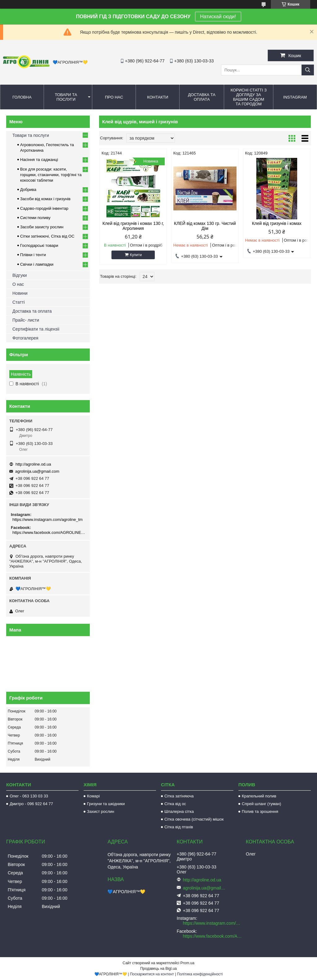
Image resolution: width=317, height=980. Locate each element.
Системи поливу (35, 218)
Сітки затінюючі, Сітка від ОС (47, 236)
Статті (19, 302)
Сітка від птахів (179, 827)
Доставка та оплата (202, 97)
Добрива (28, 190)
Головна (22, 97)
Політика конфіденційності (200, 974)
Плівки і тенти (33, 255)
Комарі (93, 796)
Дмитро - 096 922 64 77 (31, 804)
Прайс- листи (26, 320)
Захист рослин (101, 811)
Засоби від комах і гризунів (45, 199)
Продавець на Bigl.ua (158, 969)
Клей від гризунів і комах (277, 223)
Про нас (114, 97)
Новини (20, 293)
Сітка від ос (175, 804)
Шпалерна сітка (179, 811)
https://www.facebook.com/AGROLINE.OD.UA (49, 532)
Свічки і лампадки (37, 264)
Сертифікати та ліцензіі (36, 329)
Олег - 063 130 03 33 (29, 796)
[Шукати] (308, 70)
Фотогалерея (25, 338)
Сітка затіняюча (179, 796)
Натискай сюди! (218, 17)
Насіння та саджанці (39, 160)
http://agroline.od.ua (33, 464)
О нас (18, 284)
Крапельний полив (259, 796)
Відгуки (20, 275)
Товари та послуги (66, 97)
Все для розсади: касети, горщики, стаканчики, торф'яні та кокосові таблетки (51, 175)
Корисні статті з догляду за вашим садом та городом (249, 97)
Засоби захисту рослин (42, 227)
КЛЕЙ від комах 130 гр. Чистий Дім (205, 226)
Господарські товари (39, 245)
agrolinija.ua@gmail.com (37, 471)
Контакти (158, 97)
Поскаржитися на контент (152, 974)
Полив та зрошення (260, 811)
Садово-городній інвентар (44, 208)
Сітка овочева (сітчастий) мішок (194, 819)
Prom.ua (187, 963)
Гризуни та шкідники (106, 804)
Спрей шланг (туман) (261, 804)
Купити (136, 255)
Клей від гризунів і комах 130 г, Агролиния (133, 226)
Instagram (295, 97)
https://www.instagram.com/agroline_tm (48, 520)
